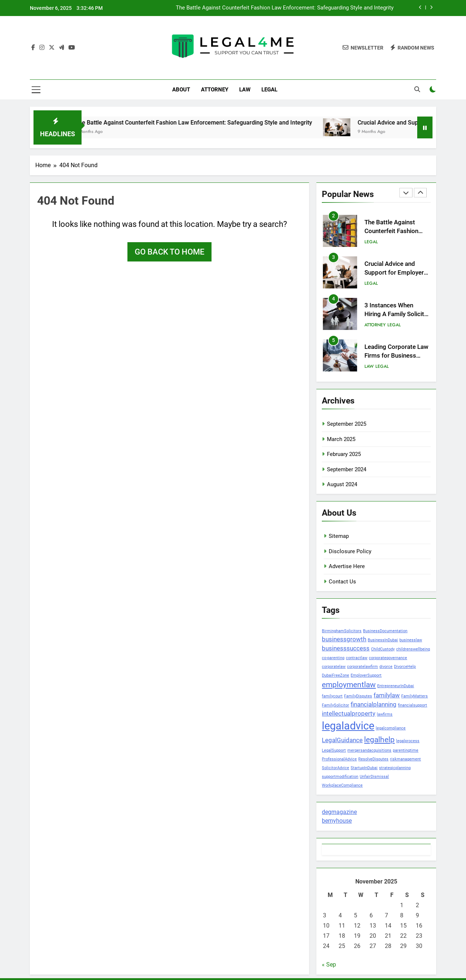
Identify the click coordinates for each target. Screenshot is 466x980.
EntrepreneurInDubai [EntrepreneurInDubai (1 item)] (396, 686)
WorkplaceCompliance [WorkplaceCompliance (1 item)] (342, 785)
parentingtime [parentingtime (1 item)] (406, 750)
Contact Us (342, 582)
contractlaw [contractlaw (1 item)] (357, 658)
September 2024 (347, 469)
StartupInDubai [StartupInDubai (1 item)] (364, 768)
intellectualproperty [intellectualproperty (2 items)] (349, 713)
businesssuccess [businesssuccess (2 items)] (346, 648)
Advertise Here (347, 566)
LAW (245, 90)
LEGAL (269, 90)
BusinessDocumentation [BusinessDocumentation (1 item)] (385, 631)
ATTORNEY (215, 90)
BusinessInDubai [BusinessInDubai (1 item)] (383, 640)
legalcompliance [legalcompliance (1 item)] (391, 728)
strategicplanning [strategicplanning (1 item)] (395, 768)
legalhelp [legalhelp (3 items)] (379, 740)
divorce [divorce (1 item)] (386, 667)
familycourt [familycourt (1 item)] (332, 696)
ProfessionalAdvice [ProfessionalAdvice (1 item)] (339, 759)
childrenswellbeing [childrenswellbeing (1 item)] (413, 649)
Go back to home (169, 252)
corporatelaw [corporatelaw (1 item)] (334, 667)
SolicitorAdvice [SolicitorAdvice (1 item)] (335, 768)
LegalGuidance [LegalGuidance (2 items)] (342, 740)
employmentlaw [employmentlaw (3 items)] (349, 685)
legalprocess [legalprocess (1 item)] (408, 741)
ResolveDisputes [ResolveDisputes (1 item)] (373, 759)
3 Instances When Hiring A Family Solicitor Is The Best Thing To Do (397, 314)
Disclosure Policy (350, 551)
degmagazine (339, 812)
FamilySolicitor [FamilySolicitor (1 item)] (335, 705)
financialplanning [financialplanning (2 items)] (374, 704)
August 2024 (342, 484)
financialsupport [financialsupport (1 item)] (412, 705)
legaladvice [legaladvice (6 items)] (348, 726)
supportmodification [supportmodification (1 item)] (340, 777)
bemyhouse (337, 821)
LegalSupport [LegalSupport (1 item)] (334, 750)
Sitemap (339, 536)
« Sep (329, 965)
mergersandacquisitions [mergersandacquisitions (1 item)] (369, 750)
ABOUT (181, 90)
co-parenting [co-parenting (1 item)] (333, 658)
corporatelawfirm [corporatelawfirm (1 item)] (362, 667)
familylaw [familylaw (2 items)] (387, 695)
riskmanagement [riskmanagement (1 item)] (405, 759)
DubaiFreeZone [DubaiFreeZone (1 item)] (335, 675)
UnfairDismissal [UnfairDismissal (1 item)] (374, 777)
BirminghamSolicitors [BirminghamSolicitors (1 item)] (342, 631)
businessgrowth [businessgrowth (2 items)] (344, 639)
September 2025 (347, 424)
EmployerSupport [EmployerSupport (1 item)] (366, 675)
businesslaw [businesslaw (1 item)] (411, 640)
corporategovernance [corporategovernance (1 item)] (388, 658)
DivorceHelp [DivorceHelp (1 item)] (405, 667)
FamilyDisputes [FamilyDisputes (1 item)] (358, 696)
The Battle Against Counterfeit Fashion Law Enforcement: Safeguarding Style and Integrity (285, 8)
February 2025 (344, 454)
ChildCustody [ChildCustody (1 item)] (383, 649)
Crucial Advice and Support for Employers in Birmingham (396, 273)
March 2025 (341, 439)
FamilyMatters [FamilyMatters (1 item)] (414, 696)
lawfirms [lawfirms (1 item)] (385, 714)
